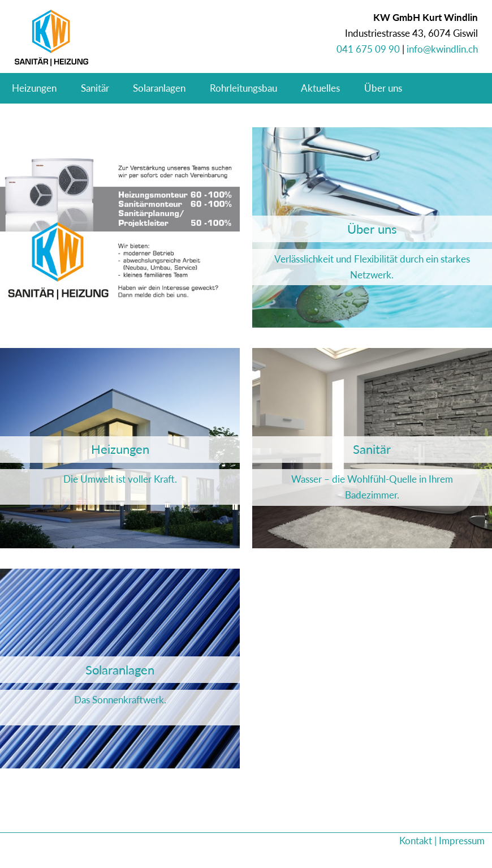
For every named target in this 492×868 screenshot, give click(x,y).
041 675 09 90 (368, 49)
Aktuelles (320, 88)
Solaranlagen (159, 88)
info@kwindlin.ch (442, 49)
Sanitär (95, 88)
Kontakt (416, 841)
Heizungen (34, 88)
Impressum (462, 841)
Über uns (383, 88)
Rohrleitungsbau (243, 88)
